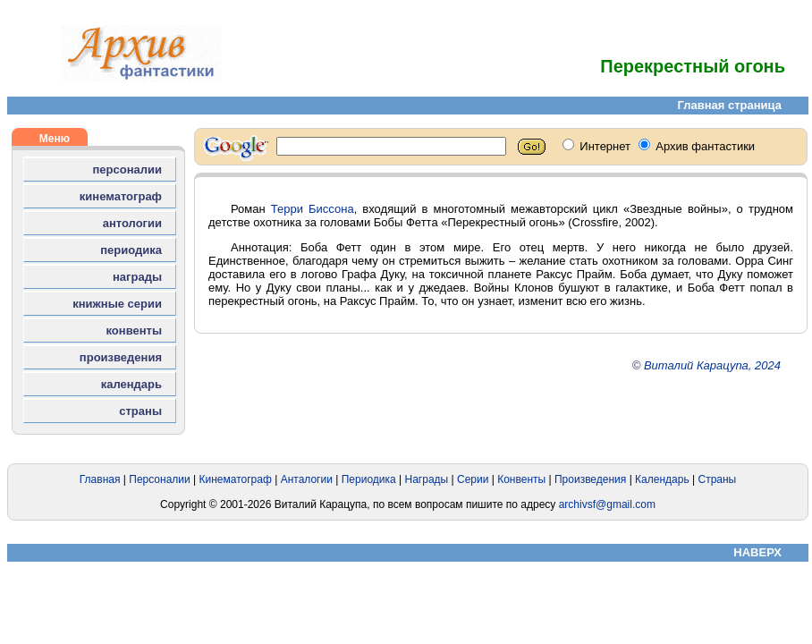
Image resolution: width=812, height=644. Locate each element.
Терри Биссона (313, 209)
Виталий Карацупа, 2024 (712, 365)
